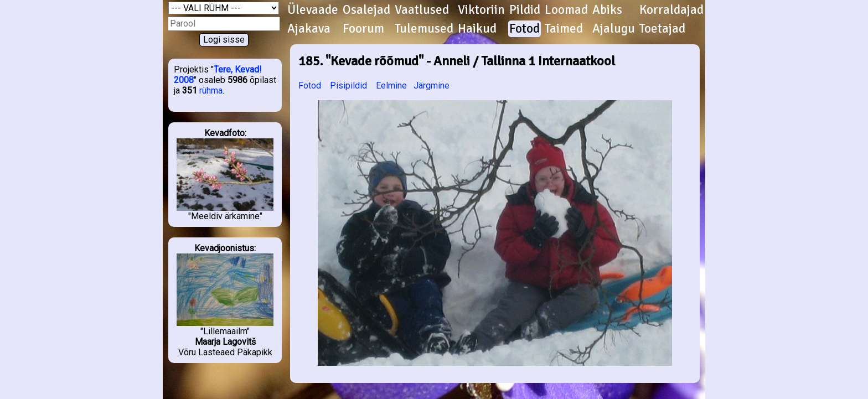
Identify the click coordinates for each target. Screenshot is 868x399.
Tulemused (424, 29)
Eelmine (391, 85)
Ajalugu (614, 29)
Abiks (607, 10)
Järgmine (432, 85)
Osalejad (366, 10)
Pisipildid (348, 85)
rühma (211, 90)
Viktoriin (481, 10)
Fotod (525, 29)
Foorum (363, 29)
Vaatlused (422, 10)
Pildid (525, 10)
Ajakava (309, 29)
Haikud (477, 29)
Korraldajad (671, 10)
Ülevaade (313, 10)
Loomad (566, 10)
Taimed (564, 29)
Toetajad (662, 29)
